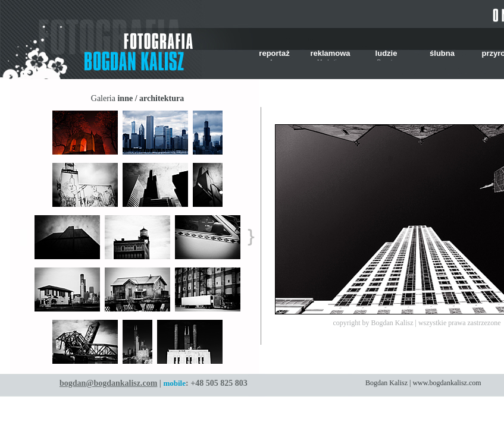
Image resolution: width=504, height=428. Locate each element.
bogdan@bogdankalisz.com (108, 383)
